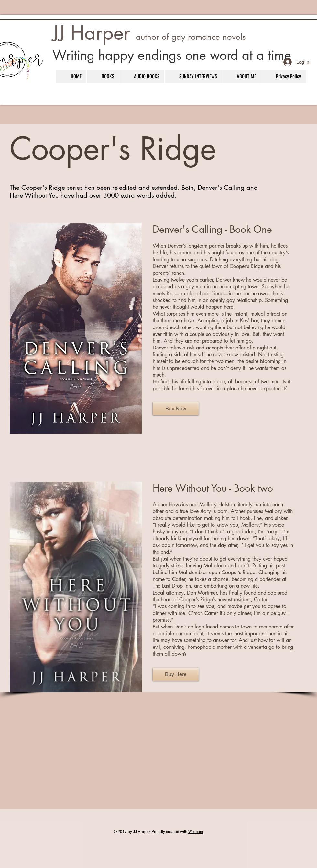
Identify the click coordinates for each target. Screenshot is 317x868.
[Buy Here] (176, 674)
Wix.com (196, 832)
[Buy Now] (176, 409)
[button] (103, 76)
